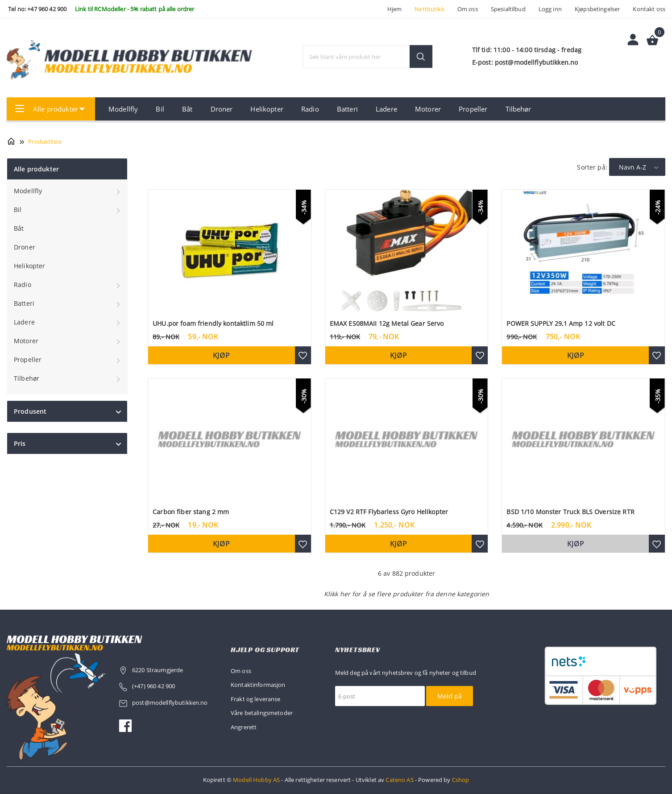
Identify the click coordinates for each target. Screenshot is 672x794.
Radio (310, 109)
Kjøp (221, 355)
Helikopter (267, 109)
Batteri (347, 109)
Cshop (461, 780)
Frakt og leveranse (256, 699)
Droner (222, 109)
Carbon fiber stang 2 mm (191, 512)
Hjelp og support (265, 650)
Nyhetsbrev (358, 650)
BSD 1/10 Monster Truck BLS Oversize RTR (570, 512)
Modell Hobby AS (256, 780)
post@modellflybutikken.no (171, 703)
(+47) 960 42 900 (153, 686)
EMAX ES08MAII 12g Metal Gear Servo (387, 323)
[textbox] (368, 57)
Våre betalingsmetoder (262, 713)
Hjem (395, 9)
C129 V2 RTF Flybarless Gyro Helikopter (389, 512)
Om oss (468, 9)
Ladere (386, 109)
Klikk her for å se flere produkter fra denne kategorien (407, 594)
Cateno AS (399, 780)
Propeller (473, 109)
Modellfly (123, 109)
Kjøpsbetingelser (597, 9)
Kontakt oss (649, 9)
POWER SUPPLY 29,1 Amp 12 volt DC (561, 323)
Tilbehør (519, 109)
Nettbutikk (429, 9)
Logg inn (550, 9)
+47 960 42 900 (47, 9)
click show (118, 412)
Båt (187, 109)
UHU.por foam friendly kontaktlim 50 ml (213, 323)
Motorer (428, 109)
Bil (160, 109)
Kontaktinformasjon (258, 685)
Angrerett (244, 727)
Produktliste (45, 141)
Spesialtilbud (508, 9)
